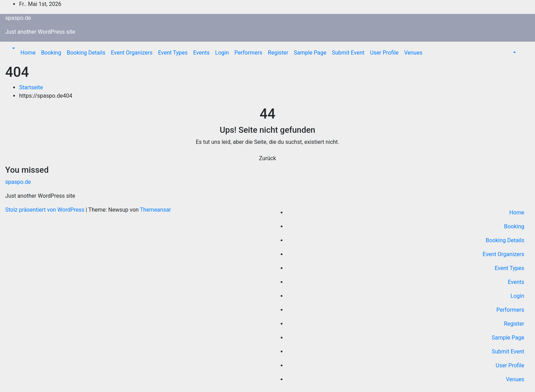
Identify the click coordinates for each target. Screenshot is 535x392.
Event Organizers (132, 53)
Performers (248, 53)
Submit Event (348, 53)
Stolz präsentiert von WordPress (46, 210)
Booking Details (86, 53)
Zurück (268, 158)
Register (278, 53)
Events (201, 53)
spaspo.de (18, 18)
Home (28, 53)
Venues (413, 53)
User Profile (384, 53)
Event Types (173, 53)
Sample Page (310, 53)
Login (222, 53)
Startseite (31, 87)
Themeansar (155, 210)
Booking (51, 53)
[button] (13, 48)
